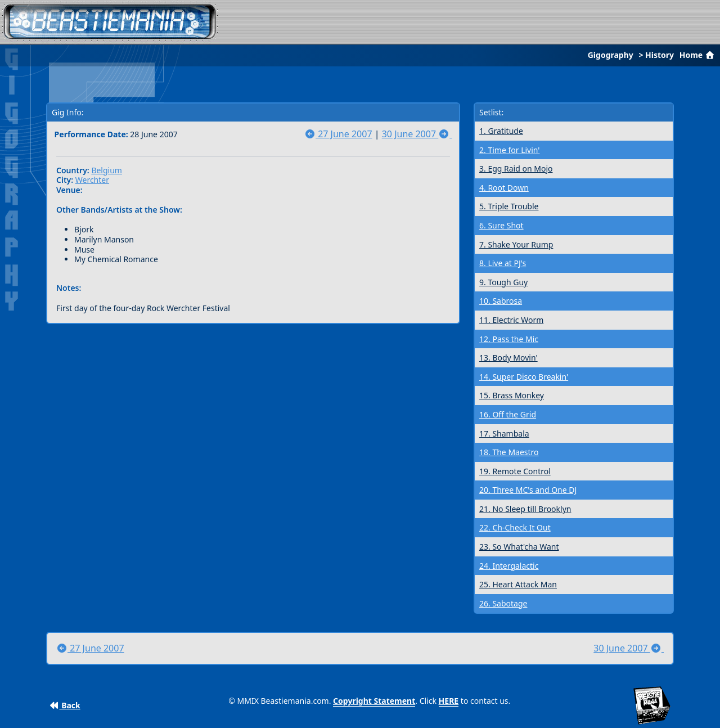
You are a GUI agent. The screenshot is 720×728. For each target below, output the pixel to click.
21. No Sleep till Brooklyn (525, 509)
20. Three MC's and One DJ (528, 490)
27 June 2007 (338, 134)
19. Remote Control (515, 471)
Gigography (611, 55)
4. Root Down (504, 188)
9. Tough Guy (503, 282)
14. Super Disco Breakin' (524, 377)
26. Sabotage (503, 603)
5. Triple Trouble (509, 206)
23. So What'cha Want (519, 547)
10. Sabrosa (501, 301)
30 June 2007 (417, 134)
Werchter (92, 180)
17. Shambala (504, 433)
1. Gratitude (501, 131)
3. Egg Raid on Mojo (516, 168)
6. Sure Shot (501, 225)
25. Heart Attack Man (518, 584)
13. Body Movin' (508, 358)
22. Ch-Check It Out (515, 527)
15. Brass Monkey (512, 395)
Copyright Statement (374, 701)
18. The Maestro (509, 452)
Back (65, 705)
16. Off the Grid (508, 414)
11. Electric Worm (511, 320)
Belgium (107, 170)
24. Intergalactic (509, 566)
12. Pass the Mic (509, 339)
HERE (449, 701)
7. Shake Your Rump (516, 244)
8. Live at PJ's (503, 263)
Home (698, 55)
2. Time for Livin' (509, 150)
